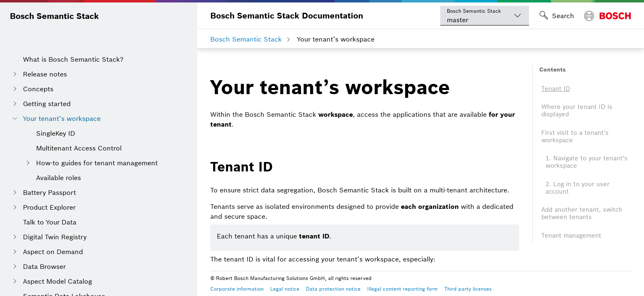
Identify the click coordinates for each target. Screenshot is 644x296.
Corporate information (237, 289)
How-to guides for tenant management (97, 163)
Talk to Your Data (50, 222)
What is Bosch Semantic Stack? (73, 59)
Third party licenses (468, 289)
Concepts (38, 89)
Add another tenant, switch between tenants (582, 213)
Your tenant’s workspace (62, 118)
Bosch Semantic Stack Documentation (287, 15)
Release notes (45, 74)
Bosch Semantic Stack (54, 16)
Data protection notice (333, 289)
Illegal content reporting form (402, 289)
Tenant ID (556, 89)
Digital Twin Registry (55, 237)
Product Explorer (49, 207)
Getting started (47, 104)
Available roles (59, 178)
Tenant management (571, 235)
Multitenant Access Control (79, 148)
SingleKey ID (56, 133)
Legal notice (285, 289)
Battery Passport (49, 192)
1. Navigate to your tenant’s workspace (586, 162)
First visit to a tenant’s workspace (575, 136)
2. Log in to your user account (577, 188)
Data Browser (44, 266)
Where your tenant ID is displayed (577, 110)
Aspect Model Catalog (57, 281)
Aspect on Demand (53, 252)
